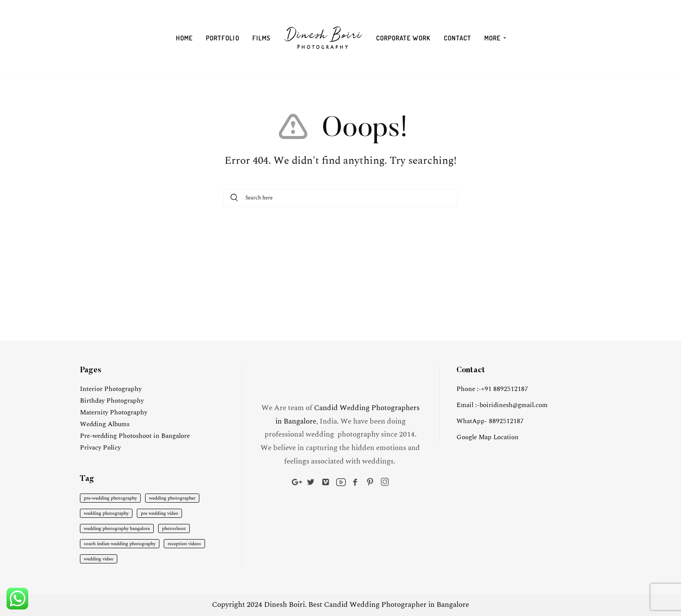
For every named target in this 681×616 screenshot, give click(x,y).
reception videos (184, 544)
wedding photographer (172, 498)
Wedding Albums (105, 424)
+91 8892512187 (505, 389)
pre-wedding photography (110, 498)
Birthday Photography (112, 401)
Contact (458, 38)
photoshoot (174, 528)
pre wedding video (159, 513)
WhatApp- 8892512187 (490, 421)
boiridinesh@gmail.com (514, 405)
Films (261, 38)
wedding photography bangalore (117, 528)
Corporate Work (403, 38)
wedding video (99, 559)
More (493, 38)
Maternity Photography (114, 412)
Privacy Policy (100, 448)
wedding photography (106, 513)
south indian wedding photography (120, 544)
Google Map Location (488, 437)
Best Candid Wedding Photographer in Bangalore (389, 605)
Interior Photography (111, 389)
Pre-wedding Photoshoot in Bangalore (135, 436)
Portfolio (222, 38)
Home (184, 38)
